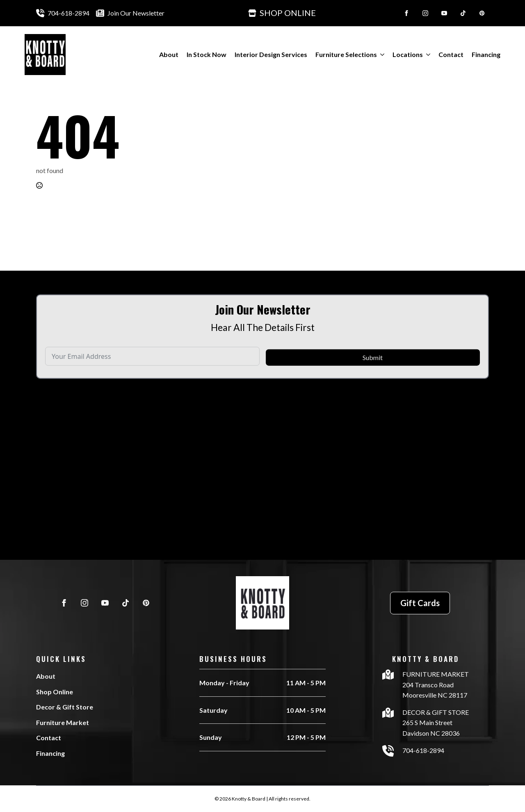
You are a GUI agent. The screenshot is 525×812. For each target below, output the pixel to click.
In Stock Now (207, 54)
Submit (373, 376)
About (169, 54)
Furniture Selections (346, 54)
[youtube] (444, 13)
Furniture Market (63, 722)
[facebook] (406, 13)
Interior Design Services (271, 54)
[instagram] (425, 13)
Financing (486, 54)
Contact (451, 54)
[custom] (463, 13)
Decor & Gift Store (65, 707)
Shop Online (55, 692)
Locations (408, 54)
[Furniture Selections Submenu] (381, 55)
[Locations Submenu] (427, 55)
